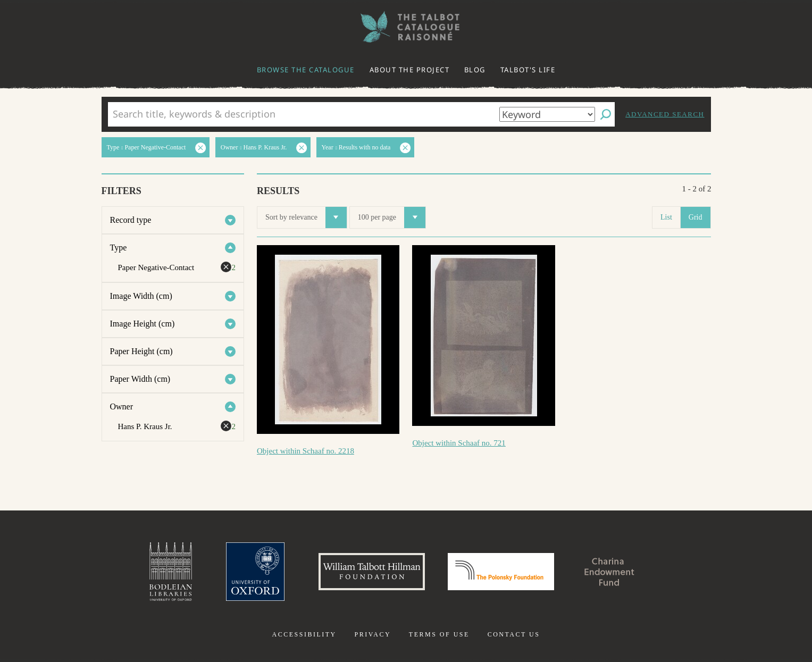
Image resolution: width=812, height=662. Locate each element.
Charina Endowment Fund (609, 572)
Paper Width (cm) (140, 379)
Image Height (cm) (143, 324)
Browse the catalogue (306, 70)
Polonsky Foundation (501, 572)
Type (119, 248)
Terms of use (439, 634)
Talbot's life (528, 70)
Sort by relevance (306, 217)
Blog (475, 70)
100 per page (392, 217)
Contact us (514, 634)
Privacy (372, 634)
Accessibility (304, 634)
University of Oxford (255, 572)
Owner (122, 407)
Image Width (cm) (141, 296)
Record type (131, 220)
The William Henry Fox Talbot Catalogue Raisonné (406, 27)
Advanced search (665, 114)
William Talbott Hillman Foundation (372, 572)
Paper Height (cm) (141, 351)
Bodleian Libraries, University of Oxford (171, 572)
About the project (410, 70)
